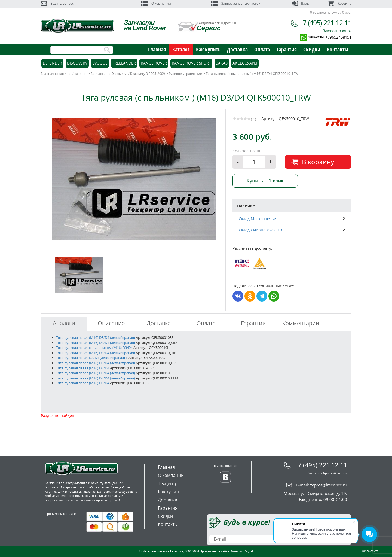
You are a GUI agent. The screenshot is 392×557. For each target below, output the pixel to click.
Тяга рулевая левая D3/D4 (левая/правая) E (92, 358)
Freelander (124, 63)
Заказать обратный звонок (327, 473)
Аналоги (64, 323)
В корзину (318, 162)
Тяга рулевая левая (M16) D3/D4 (83, 368)
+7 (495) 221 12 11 (325, 23)
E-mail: (322, 485)
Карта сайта (370, 551)
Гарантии (253, 323)
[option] (134, 179)
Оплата (262, 49)
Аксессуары (245, 63)
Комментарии (301, 323)
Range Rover (154, 63)
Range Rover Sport (191, 63)
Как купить (208, 49)
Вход (300, 3)
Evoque (100, 63)
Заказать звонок (337, 31)
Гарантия (287, 49)
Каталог (181, 49)
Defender (52, 63)
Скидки (312, 49)
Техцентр (168, 483)
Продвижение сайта (214, 551)
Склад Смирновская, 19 (260, 230)
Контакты (338, 49)
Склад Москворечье (257, 219)
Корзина (339, 3)
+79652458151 (338, 37)
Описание (111, 323)
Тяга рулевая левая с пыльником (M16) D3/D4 (94, 348)
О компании (156, 3)
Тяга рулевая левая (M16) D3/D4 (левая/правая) (96, 337)
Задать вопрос (57, 3)
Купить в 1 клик (265, 181)
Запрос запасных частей (236, 3)
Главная (157, 49)
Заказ (222, 63)
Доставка (237, 49)
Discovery (77, 63)
